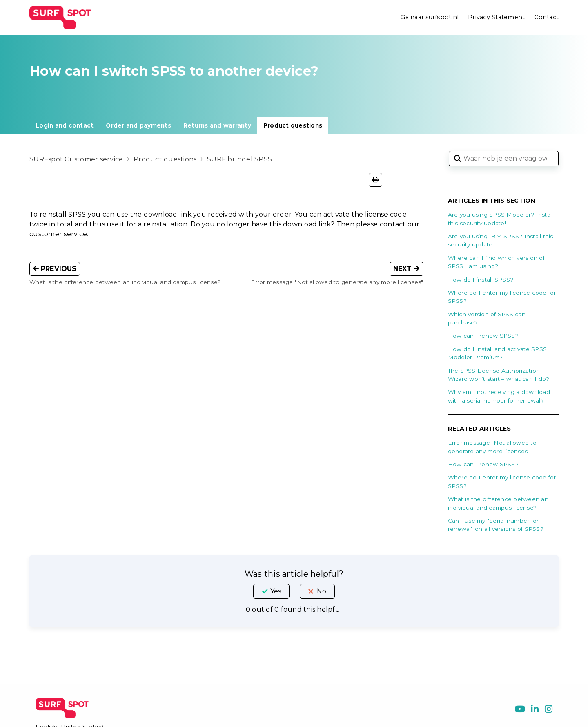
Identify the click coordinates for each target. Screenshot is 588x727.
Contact (546, 17)
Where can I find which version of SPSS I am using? (496, 262)
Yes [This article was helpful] (276, 591)
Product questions (293, 125)
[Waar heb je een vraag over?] (504, 159)
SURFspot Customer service (76, 159)
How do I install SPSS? (481, 280)
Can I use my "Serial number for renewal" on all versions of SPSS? (496, 525)
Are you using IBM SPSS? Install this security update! (501, 240)
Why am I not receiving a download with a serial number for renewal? (499, 396)
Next (406, 269)
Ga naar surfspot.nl (430, 17)
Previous (55, 269)
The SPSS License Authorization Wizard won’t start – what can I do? (499, 375)
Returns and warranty (217, 125)
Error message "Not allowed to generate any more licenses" (492, 447)
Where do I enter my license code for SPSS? (502, 297)
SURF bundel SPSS (239, 159)
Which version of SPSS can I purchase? (489, 318)
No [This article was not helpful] (322, 591)
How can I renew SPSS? (483, 336)
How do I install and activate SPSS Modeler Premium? (498, 353)
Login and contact (65, 125)
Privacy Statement (496, 17)
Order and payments (138, 125)
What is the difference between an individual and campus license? (498, 503)
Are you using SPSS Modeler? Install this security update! (501, 219)
